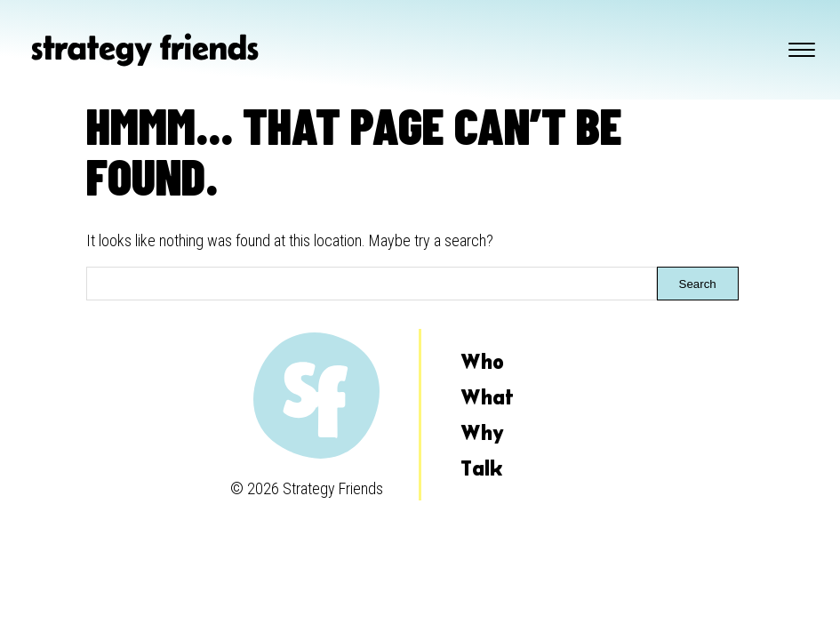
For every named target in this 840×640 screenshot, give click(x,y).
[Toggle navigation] (802, 50)
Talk (482, 468)
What (487, 397)
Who (482, 361)
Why (482, 432)
